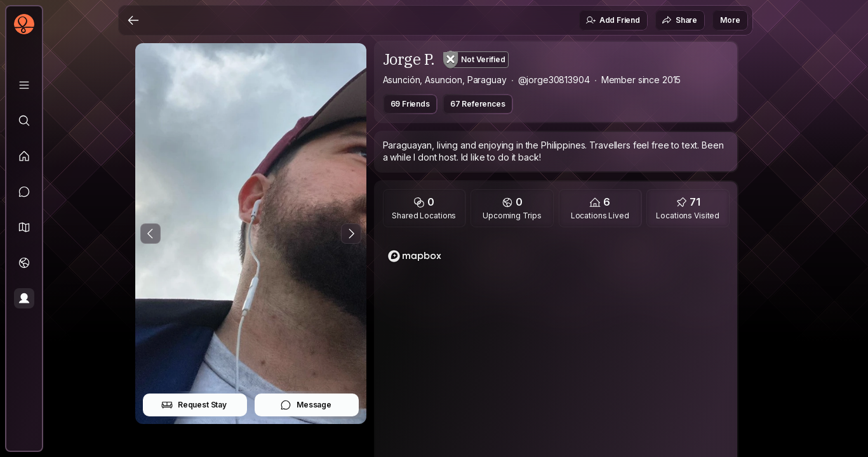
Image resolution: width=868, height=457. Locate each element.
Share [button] (679, 20)
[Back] (133, 20)
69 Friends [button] (410, 104)
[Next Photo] (351, 234)
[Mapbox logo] (415, 256)
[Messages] (24, 192)
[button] (24, 227)
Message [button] (306, 405)
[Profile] (24, 298)
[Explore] (24, 121)
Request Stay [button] (194, 405)
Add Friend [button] (613, 20)
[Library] (24, 85)
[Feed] (24, 156)
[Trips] (24, 263)
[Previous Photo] (150, 234)
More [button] (730, 20)
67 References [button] (478, 104)
